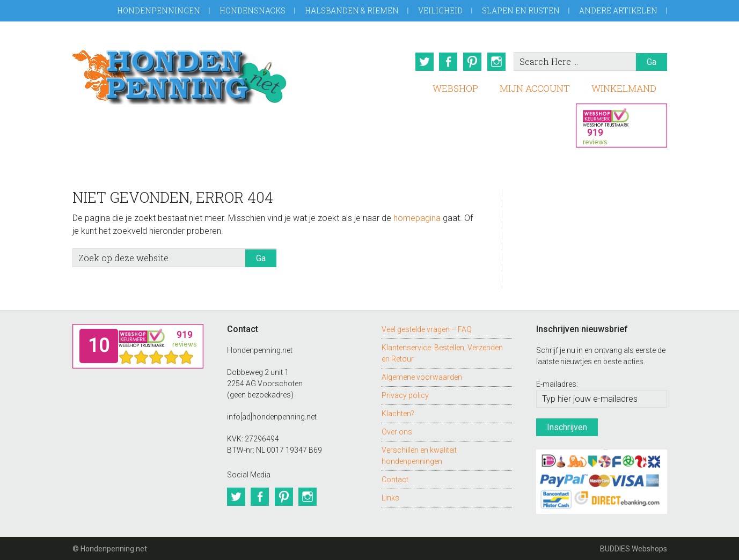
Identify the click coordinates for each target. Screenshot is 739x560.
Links (390, 497)
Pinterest (472, 62)
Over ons (397, 431)
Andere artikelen (618, 10)
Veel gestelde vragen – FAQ (427, 328)
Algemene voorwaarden (422, 376)
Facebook (448, 62)
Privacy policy (405, 394)
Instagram (497, 62)
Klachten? (398, 412)
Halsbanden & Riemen (352, 10)
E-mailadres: (557, 384)
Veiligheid (440, 10)
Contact (395, 478)
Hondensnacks (253, 10)
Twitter (423, 62)
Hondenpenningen (159, 10)
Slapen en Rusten (521, 10)
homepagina (417, 217)
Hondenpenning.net (180, 74)
